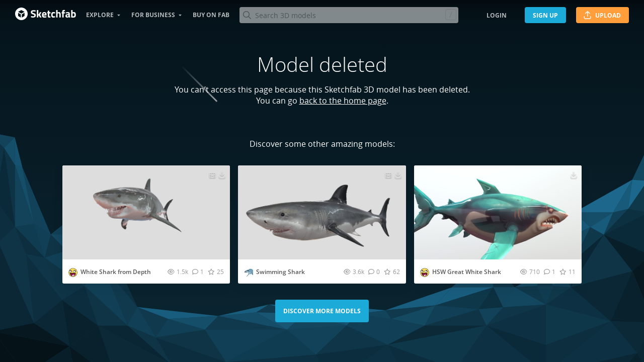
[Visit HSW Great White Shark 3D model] (498, 212)
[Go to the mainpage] (46, 15)
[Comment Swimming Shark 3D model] (374, 271)
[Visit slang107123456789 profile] (249, 273)
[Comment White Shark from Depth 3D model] (198, 271)
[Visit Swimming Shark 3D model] (322, 212)
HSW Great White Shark (467, 272)
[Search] (349, 15)
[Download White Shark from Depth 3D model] (222, 174)
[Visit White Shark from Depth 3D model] (146, 212)
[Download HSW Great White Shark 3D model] (574, 174)
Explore (100, 15)
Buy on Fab (211, 15)
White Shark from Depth (116, 272)
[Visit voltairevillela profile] (73, 273)
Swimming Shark (280, 272)
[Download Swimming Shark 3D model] (398, 174)
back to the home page (343, 101)
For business (153, 15)
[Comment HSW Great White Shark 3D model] (550, 271)
